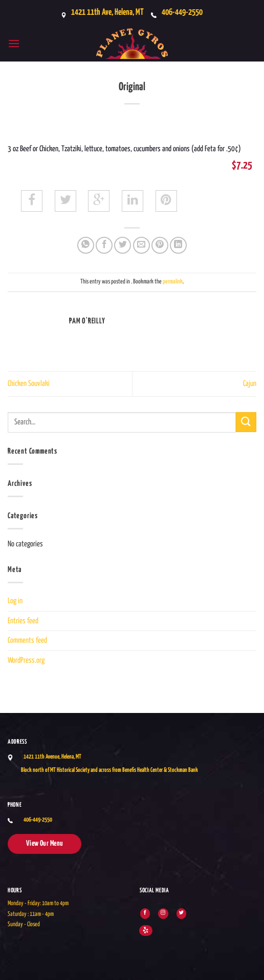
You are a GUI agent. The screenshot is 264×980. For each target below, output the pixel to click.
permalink (173, 282)
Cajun (250, 384)
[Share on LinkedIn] (178, 245)
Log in (15, 601)
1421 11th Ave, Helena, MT (107, 13)
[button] (14, 43)
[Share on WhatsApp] (86, 245)
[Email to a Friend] (141, 245)
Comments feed (27, 640)
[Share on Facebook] (104, 245)
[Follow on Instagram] (163, 914)
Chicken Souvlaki (29, 384)
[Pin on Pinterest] (160, 245)
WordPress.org (26, 660)
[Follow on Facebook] (145, 914)
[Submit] (246, 422)
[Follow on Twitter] (181, 914)
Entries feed (23, 621)
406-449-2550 (182, 13)
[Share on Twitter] (123, 245)
